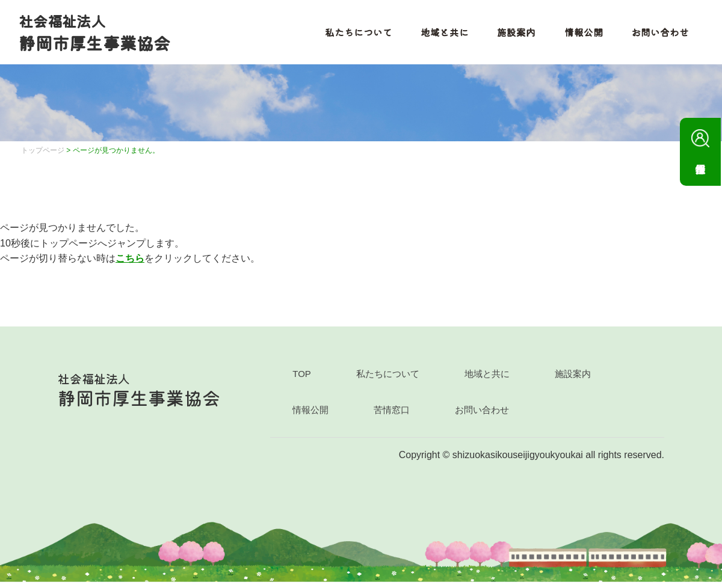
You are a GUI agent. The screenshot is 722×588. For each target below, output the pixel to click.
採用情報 (700, 143)
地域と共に (438, 35)
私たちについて (351, 35)
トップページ (43, 156)
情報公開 (578, 35)
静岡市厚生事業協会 (100, 35)
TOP (302, 380)
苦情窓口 (392, 416)
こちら (130, 264)
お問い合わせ (655, 35)
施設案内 (510, 35)
